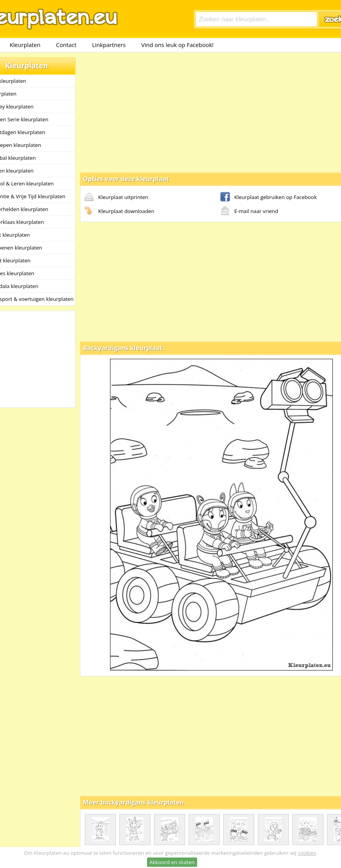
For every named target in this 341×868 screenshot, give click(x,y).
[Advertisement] (197, 112)
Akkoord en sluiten (172, 862)
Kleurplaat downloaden (119, 211)
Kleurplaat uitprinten (116, 197)
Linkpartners (109, 45)
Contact (66, 45)
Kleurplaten (25, 45)
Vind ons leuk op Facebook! (177, 45)
